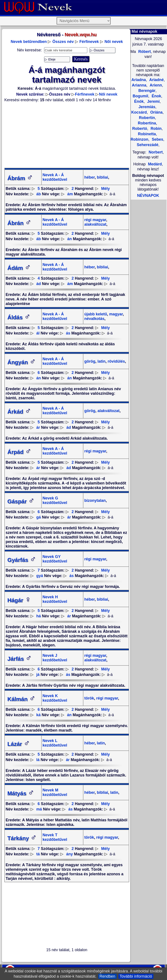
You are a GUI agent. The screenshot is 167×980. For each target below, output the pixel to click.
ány (69, 854)
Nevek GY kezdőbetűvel (55, 559)
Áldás (19, 317)
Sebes (157, 139)
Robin (156, 129)
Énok (156, 96)
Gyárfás (22, 560)
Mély (105, 189)
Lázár (19, 744)
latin (101, 361)
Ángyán (21, 362)
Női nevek (114, 42)
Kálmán (21, 699)
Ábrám (20, 178)
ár (38, 427)
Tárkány (22, 838)
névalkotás (94, 319)
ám (70, 194)
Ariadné (156, 80)
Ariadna (139, 80)
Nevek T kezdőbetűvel (55, 837)
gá (39, 517)
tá (38, 854)
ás (68, 333)
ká (38, 715)
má (39, 809)
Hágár (19, 600)
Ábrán (19, 223)
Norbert (156, 152)
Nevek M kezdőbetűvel (55, 792)
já (38, 675)
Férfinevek (89, 42)
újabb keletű (96, 314)
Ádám (19, 268)
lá (38, 760)
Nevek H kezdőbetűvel (55, 599)
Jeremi (153, 101)
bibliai (102, 177)
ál (38, 333)
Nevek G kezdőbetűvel (55, 500)
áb (39, 194)
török (89, 698)
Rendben (107, 976)
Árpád (19, 452)
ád (39, 284)
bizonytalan (95, 501)
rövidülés (116, 361)
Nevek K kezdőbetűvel (55, 698)
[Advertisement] (67, 135)
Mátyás (21, 793)
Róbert (144, 52)
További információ (136, 976)
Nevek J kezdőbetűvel (55, 658)
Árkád (19, 412)
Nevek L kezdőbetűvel (55, 743)
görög (90, 361)
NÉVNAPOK (148, 196)
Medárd (155, 164)
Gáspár (21, 501)
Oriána (156, 112)
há (39, 616)
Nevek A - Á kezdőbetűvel (55, 177)
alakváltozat (95, 224)
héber (89, 177)
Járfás (20, 659)
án (69, 239)
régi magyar (95, 220)
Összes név (63, 42)
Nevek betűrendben (29, 42)
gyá (40, 576)
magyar (115, 314)
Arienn (155, 85)
